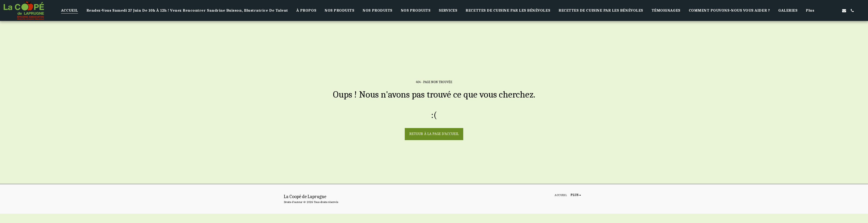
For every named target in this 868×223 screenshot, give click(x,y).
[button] (828, 10)
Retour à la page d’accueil (434, 134)
